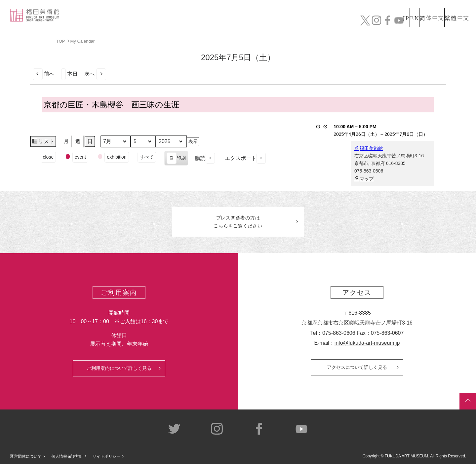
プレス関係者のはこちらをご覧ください (238, 223)
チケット (451, 22)
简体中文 (425, 9)
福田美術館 (369, 148)
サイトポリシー (106, 458)
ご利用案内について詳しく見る (119, 370)
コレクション (249, 22)
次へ (95, 74)
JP (380, 9)
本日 (69, 74)
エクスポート (245, 158)
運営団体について (26, 458)
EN (400, 9)
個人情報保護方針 (67, 458)
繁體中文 (456, 9)
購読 (205, 158)
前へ (44, 74)
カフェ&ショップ (376, 22)
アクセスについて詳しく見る (357, 369)
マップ (364, 179)
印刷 (176, 159)
